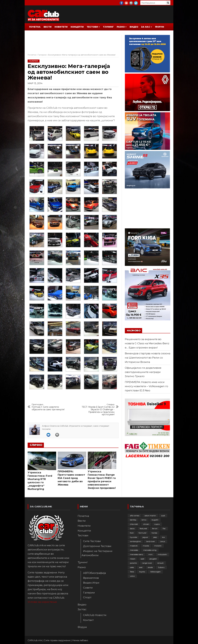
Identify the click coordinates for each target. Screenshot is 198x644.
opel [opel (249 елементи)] (142, 559)
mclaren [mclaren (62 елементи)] (158, 546)
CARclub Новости (95, 615)
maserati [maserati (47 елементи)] (134, 546)
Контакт (88, 620)
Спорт (87, 597)
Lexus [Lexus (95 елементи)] (163, 541)
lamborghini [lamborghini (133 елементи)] (135, 541)
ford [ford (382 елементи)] (132, 533)
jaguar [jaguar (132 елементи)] (145, 537)
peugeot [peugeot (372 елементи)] (153, 559)
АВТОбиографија (94, 573)
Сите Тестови (92, 541)
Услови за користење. (42, 602)
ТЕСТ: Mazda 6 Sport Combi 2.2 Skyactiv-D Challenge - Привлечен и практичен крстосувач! (97, 410)
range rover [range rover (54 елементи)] (147, 563)
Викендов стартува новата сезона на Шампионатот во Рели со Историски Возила (148, 358)
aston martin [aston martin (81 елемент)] (150, 516)
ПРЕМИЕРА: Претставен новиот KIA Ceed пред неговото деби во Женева (71, 478)
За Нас (146, 27)
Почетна (35, 27)
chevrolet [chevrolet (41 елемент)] (134, 524)
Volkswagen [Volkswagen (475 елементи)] (155, 572)
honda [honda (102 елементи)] (154, 533)
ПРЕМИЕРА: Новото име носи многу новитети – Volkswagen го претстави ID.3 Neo (146, 386)
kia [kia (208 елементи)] (163, 537)
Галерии (42, 55)
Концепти (77, 27)
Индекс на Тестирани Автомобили (97, 553)
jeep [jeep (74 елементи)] (155, 537)
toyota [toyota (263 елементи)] (142, 572)
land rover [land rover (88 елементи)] (151, 541)
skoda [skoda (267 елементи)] (150, 567)
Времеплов (91, 578)
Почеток (32, 55)
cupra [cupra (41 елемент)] (157, 524)
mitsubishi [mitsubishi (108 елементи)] (162, 554)
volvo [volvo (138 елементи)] (132, 576)
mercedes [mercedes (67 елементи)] (134, 550)
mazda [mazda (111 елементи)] (146, 546)
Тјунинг (108, 27)
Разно (121, 27)
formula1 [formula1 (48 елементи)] (142, 533)
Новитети (61, 27)
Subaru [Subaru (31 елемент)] (161, 567)
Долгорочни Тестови (97, 546)
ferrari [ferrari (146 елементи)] (155, 528)
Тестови (92, 27)
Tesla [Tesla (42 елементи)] (132, 572)
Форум (160, 27)
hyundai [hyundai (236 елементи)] (134, 537)
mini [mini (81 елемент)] (150, 554)
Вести (48, 27)
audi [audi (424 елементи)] (163, 516)
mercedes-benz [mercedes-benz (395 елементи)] (137, 554)
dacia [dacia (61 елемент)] (132, 528)
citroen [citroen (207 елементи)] (146, 524)
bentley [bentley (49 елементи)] (133, 520)
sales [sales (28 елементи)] (132, 567)
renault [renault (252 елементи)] (160, 563)
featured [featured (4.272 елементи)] (143, 528)
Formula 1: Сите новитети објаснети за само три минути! (49, 407)
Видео (134, 27)
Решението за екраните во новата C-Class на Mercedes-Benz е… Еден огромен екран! (147, 343)
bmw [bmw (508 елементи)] (144, 520)
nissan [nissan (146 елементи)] (133, 559)
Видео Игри (91, 583)
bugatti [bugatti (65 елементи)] (155, 520)
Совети (88, 588)
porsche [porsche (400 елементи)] (133, 563)
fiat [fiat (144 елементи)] (164, 528)
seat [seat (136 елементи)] (141, 567)
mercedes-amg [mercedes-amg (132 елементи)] (150, 550)
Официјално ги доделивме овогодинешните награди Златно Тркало (143, 372)
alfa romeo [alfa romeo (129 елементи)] (135, 516)
